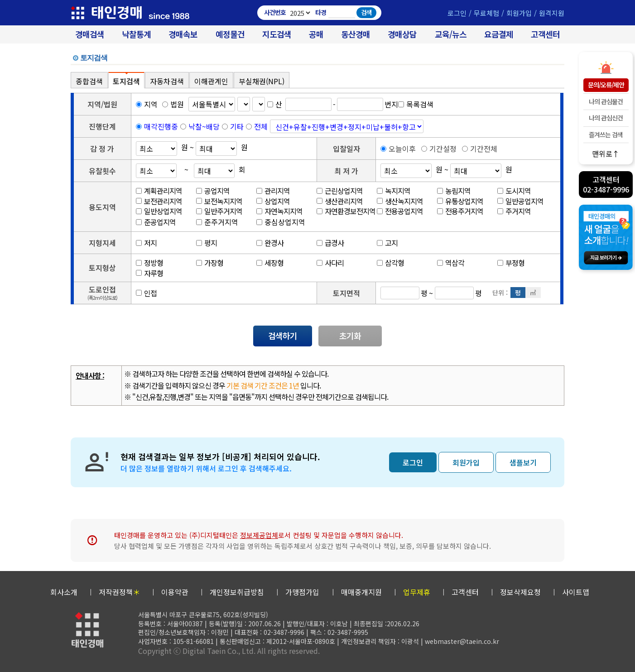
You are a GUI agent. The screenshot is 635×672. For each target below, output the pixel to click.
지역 (147, 104)
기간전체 (480, 149)
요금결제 (499, 34)
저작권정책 (119, 592)
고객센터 (545, 34)
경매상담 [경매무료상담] (402, 34)
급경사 (330, 243)
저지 (146, 243)
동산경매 (356, 34)
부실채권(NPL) (262, 81)
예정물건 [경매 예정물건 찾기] (230, 34)
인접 (146, 293)
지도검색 (277, 34)
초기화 (350, 336)
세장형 (270, 263)
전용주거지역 (460, 211)
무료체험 (486, 13)
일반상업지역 (159, 211)
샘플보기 (523, 462)
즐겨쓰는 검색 (606, 134)
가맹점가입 (302, 592)
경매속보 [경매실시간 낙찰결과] (183, 34)
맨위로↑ (606, 153)
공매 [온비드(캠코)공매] (316, 34)
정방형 (149, 263)
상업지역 (273, 201)
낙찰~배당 (204, 126)
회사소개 (64, 592)
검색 (366, 12)
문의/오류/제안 (606, 85)
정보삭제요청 (520, 592)
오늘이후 (398, 149)
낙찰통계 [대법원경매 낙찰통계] (136, 34)
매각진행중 (161, 126)
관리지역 (273, 191)
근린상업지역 (340, 191)
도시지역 (514, 191)
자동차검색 (167, 81)
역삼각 (451, 263)
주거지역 (514, 211)
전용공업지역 (400, 211)
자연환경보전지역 (346, 211)
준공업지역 (156, 222)
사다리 (330, 263)
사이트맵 (576, 592)
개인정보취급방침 (237, 592)
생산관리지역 (340, 201)
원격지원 (552, 13)
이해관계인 (211, 81)
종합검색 (89, 81)
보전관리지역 (159, 201)
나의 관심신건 (606, 118)
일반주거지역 (219, 211)
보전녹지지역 (219, 201)
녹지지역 (394, 191)
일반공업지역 (520, 201)
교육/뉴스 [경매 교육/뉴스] (451, 34)
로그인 (457, 13)
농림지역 (454, 191)
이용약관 (175, 592)
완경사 (270, 243)
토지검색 (126, 81)
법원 (173, 104)
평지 (207, 243)
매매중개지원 (361, 592)
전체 (261, 126)
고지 (387, 243)
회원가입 (519, 13)
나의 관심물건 (606, 101)
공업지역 (213, 191)
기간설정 (439, 149)
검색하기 (283, 336)
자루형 (149, 273)
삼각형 (390, 263)
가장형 (210, 263)
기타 (237, 126)
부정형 (511, 263)
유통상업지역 (460, 201)
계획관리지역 (159, 191)
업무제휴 (417, 592)
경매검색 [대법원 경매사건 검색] (90, 34)
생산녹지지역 (400, 201)
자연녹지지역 (279, 211)
